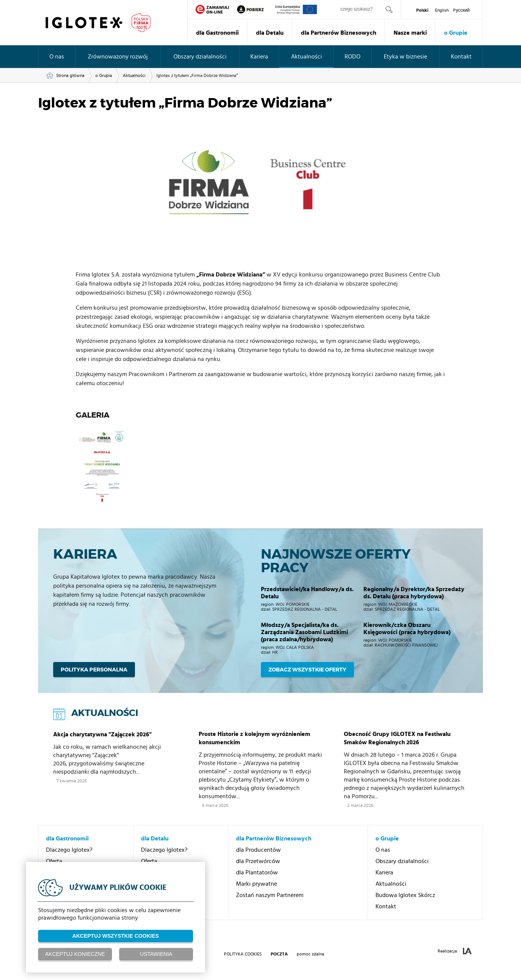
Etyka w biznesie (405, 57)
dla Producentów (258, 850)
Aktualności (306, 57)
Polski (422, 10)
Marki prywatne (257, 884)
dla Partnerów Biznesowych (339, 33)
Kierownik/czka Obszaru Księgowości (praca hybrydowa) (407, 629)
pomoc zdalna (310, 954)
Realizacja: (455, 952)
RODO (352, 57)
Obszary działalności (200, 57)
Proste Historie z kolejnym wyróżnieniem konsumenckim (254, 738)
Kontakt (461, 57)
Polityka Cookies (243, 954)
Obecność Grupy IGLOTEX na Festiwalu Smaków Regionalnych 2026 (397, 738)
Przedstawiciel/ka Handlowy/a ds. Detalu (307, 593)
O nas (57, 57)
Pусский (461, 10)
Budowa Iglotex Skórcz (405, 895)
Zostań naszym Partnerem (270, 895)
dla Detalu (270, 33)
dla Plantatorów (257, 872)
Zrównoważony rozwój (118, 57)
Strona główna (70, 75)
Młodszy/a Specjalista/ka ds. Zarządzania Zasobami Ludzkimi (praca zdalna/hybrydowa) (304, 632)
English (442, 10)
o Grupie (456, 33)
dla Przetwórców (258, 861)
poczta (279, 954)
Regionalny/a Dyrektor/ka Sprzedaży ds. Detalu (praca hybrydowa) (414, 593)
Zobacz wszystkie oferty (307, 670)
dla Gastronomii (217, 33)
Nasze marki (410, 33)
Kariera (259, 57)
